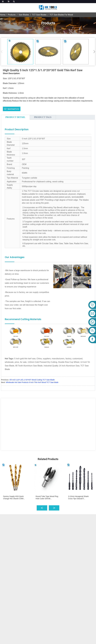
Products (12, 15)
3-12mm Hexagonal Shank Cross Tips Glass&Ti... (78, 497)
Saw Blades (24, 15)
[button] (93, 52)
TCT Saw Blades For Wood (61, 15)
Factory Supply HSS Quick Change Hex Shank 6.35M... (14, 497)
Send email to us (13, 109)
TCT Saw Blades (39, 15)
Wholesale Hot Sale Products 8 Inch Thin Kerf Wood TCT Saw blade (32, 382)
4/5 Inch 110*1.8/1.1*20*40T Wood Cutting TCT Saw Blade (32, 380)
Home (3, 15)
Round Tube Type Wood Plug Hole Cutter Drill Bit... (47, 497)
